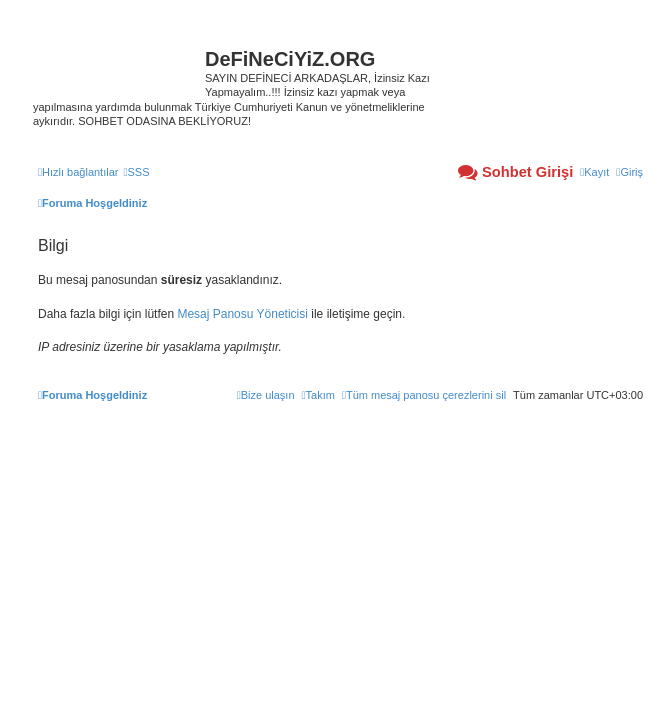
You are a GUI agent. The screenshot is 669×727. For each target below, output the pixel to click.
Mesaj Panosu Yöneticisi (242, 314)
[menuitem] (136, 172)
